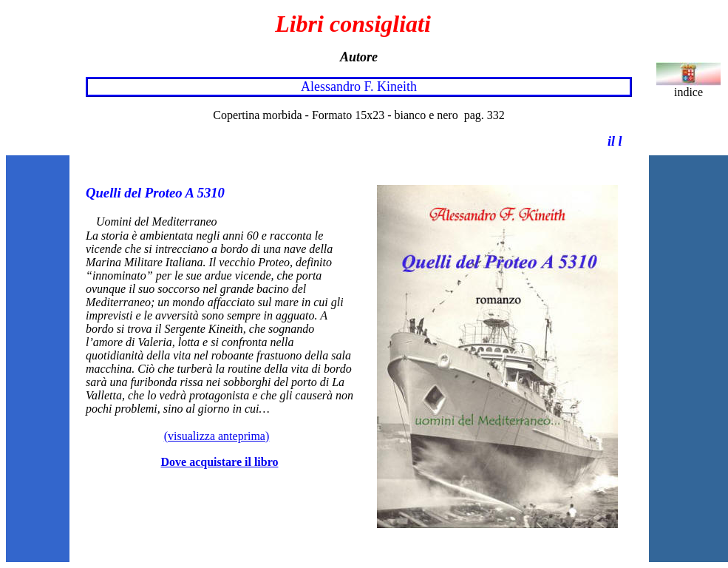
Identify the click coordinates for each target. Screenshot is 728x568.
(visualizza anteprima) (217, 436)
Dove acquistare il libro (220, 462)
